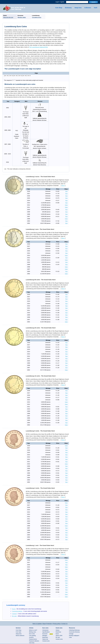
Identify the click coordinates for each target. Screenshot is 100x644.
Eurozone (45, 634)
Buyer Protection (47, 624)
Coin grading (32, 636)
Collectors (88, 8)
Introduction (45, 630)
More (63, 186)
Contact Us (64, 624)
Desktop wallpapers (74, 636)
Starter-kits (45, 639)
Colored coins (46, 641)
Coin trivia (32, 643)
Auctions (31, 637)
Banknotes (45, 637)
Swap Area (78, 8)
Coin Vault (18, 632)
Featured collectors (34, 641)
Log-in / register (60, 2)
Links (70, 637)
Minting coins (33, 632)
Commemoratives (17, 611)
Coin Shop (59, 8)
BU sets (14, 616)
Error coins (32, 634)
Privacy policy (57, 624)
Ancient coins (59, 639)
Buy (67, 191)
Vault (96, 8)
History (58, 630)
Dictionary (68, 8)
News (37, 624)
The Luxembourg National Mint (38, 47)
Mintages (45, 636)
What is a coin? (33, 630)
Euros (14, 609)
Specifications (46, 632)
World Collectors (20, 636)
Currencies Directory (74, 632)
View (66, 205)
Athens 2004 (59, 636)
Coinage (71, 634)
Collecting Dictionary (74, 630)
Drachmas (58, 632)
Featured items (33, 639)
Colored (14, 614)
